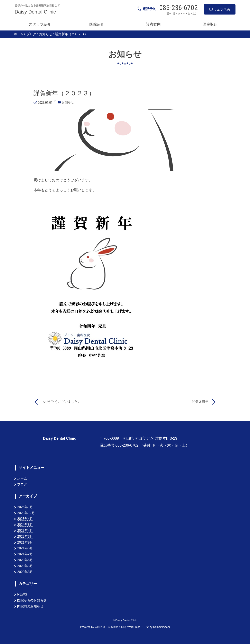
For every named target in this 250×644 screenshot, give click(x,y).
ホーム (19, 34)
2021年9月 (25, 542)
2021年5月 (25, 548)
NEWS (22, 594)
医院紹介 (97, 24)
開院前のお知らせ (30, 606)
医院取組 (210, 24)
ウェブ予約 (220, 10)
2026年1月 (25, 507)
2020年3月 (25, 572)
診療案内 (153, 24)
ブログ (31, 34)
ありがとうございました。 (61, 402)
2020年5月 (25, 566)
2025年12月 (26, 513)
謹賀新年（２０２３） (71, 34)
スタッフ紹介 (40, 24)
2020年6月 (25, 560)
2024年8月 (25, 525)
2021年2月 (25, 554)
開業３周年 (200, 402)
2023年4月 (25, 531)
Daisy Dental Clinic (35, 12)
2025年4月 (25, 519)
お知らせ (46, 34)
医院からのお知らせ (32, 600)
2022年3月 (25, 536)
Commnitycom (161, 627)
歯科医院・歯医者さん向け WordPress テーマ (122, 627)
